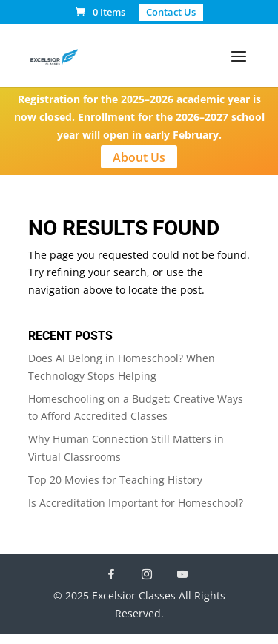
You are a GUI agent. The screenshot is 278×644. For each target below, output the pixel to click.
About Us (139, 157)
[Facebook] (111, 574)
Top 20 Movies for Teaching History (115, 480)
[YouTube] (182, 574)
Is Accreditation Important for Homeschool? (136, 503)
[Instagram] (147, 574)
